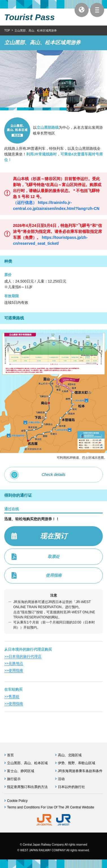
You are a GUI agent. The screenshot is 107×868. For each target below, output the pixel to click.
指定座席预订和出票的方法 (27, 787)
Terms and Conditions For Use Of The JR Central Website (51, 807)
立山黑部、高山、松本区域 (27, 763)
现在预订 (54, 536)
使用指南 (54, 575)
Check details (53, 475)
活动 (61, 779)
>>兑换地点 (14, 663)
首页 (10, 755)
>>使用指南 (14, 670)
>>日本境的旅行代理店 (23, 657)
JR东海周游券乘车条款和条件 (80, 771)
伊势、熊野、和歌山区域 (77, 763)
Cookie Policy (17, 801)
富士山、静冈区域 (21, 771)
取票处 (54, 557)
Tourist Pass (30, 17)
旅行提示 (14, 779)
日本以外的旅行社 (71, 787)
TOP (7, 30)
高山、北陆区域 (70, 755)
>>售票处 (12, 697)
